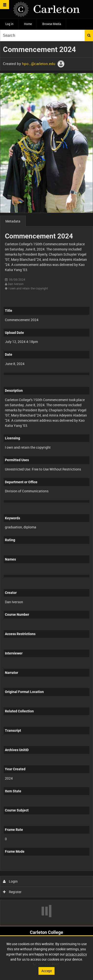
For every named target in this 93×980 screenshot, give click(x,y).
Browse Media (52, 24)
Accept (47, 971)
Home (28, 24)
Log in (9, 24)
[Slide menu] (5, 5)
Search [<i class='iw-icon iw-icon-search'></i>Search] (89, 35)
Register (12, 892)
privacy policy (76, 954)
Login (10, 881)
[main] (46, 484)
